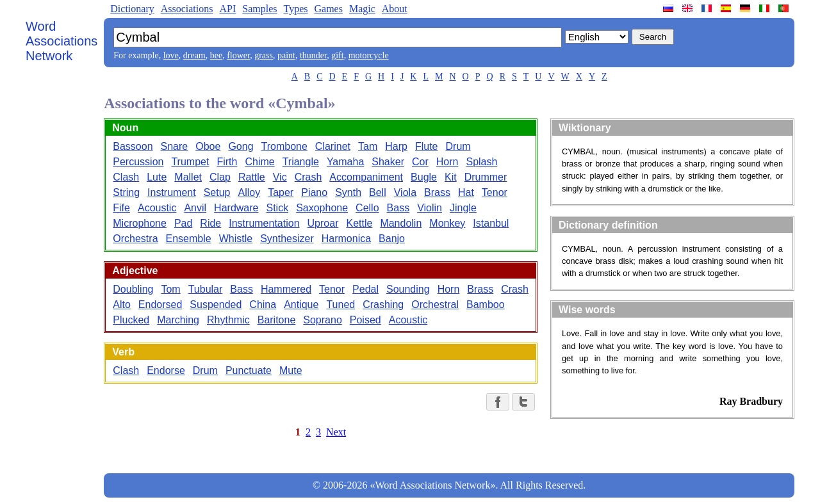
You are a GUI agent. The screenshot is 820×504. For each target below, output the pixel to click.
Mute (291, 370)
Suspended (216, 305)
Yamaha (345, 162)
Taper (281, 192)
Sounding (408, 289)
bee (216, 55)
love (171, 55)
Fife (121, 208)
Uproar (323, 223)
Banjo (392, 239)
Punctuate (249, 370)
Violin (430, 208)
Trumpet (190, 162)
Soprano (323, 320)
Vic (280, 177)
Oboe (208, 146)
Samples (259, 9)
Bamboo (486, 305)
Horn (447, 162)
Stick (277, 208)
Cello (367, 208)
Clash (126, 177)
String (126, 192)
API (227, 9)
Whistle (236, 239)
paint (286, 55)
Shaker (388, 162)
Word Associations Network (61, 41)
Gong (241, 146)
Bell (378, 192)
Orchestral (435, 305)
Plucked (131, 320)
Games (328, 9)
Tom (170, 289)
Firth (227, 162)
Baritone (277, 320)
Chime (259, 162)
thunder (313, 55)
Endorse (166, 370)
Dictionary (132, 9)
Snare (175, 146)
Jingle (463, 208)
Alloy (249, 192)
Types (295, 9)
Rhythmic (228, 320)
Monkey (447, 223)
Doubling (133, 289)
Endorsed (160, 305)
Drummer (486, 177)
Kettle (359, 223)
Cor (420, 162)
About (395, 9)
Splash (481, 162)
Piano (314, 192)
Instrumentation (264, 223)
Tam (368, 146)
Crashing (383, 305)
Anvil (195, 208)
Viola (405, 192)
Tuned (340, 305)
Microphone (140, 223)
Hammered (286, 289)
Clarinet (333, 146)
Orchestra (135, 239)
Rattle (252, 177)
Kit (451, 177)
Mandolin (401, 223)
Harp (396, 146)
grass (264, 55)
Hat (466, 192)
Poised (365, 320)
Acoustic (157, 208)
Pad (183, 223)
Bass (398, 208)
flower (238, 55)
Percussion (138, 162)
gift (337, 55)
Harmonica (346, 239)
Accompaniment (366, 177)
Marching (178, 320)
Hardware (236, 208)
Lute (157, 177)
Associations (187, 9)
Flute (427, 146)
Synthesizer (287, 239)
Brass (437, 192)
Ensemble (189, 239)
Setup (217, 192)
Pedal (365, 289)
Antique (301, 305)
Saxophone (322, 208)
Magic (362, 9)
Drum (458, 146)
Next (336, 432)
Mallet (188, 177)
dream (194, 55)
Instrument (172, 192)
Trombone (284, 146)
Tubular (206, 289)
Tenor (495, 192)
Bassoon (133, 146)
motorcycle (369, 55)
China (263, 305)
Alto (122, 305)
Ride (210, 223)
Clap (220, 177)
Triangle (301, 162)
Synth (348, 192)
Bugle (424, 177)
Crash (308, 177)
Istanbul (491, 223)
